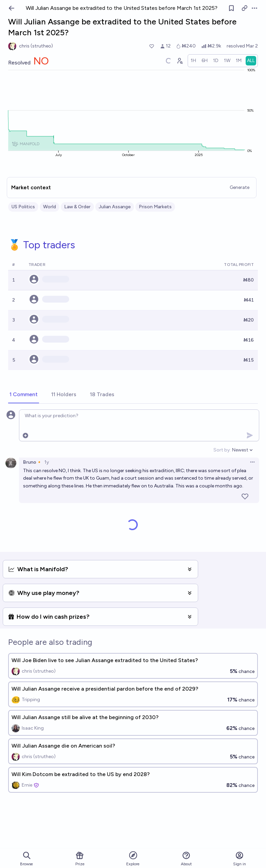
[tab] (24, 395)
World (50, 207)
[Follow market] (231, 8)
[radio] (193, 61)
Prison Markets (155, 207)
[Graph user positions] (179, 61)
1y (47, 462)
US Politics (23, 207)
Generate (240, 187)
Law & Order (77, 207)
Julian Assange (115, 207)
